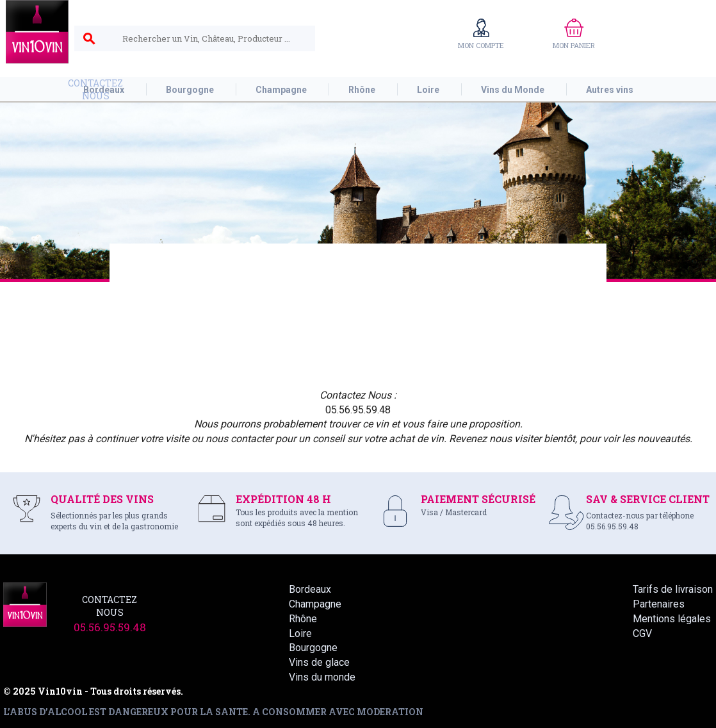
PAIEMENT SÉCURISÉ (478, 499)
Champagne (315, 604)
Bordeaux (310, 589)
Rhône (303, 619)
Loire (300, 633)
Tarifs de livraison (673, 589)
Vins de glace (319, 662)
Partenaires (659, 604)
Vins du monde (322, 677)
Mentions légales (672, 619)
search (89, 39)
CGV (642, 633)
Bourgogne (313, 648)
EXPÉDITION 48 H (283, 499)
